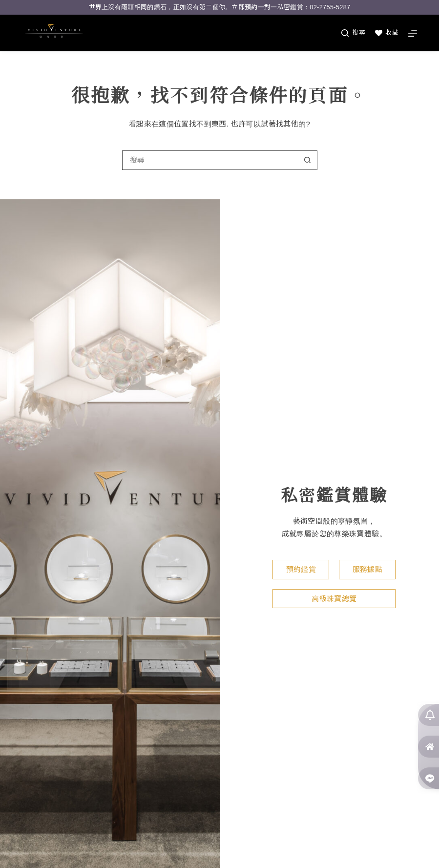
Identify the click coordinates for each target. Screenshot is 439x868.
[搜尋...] (210, 160)
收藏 (387, 33)
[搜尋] (353, 33)
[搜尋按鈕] (308, 160)
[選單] (413, 33)
